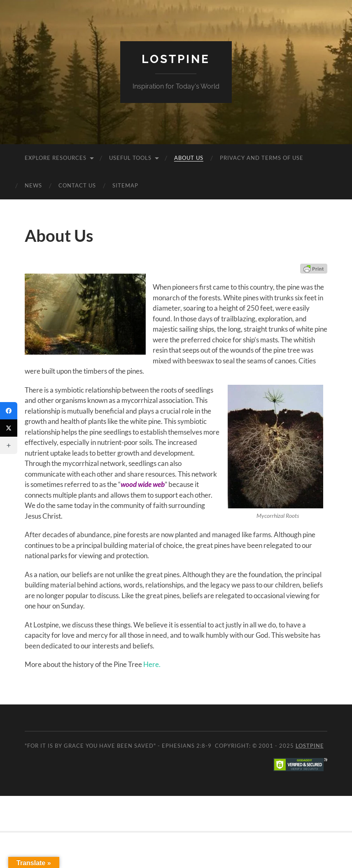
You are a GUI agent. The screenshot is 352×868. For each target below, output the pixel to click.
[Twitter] (9, 428)
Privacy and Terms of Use (262, 158)
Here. (152, 664)
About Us (189, 158)
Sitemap (125, 185)
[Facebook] (9, 411)
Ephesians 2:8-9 (187, 746)
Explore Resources (56, 158)
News (33, 185)
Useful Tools (130, 158)
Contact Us (77, 185)
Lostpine (176, 59)
